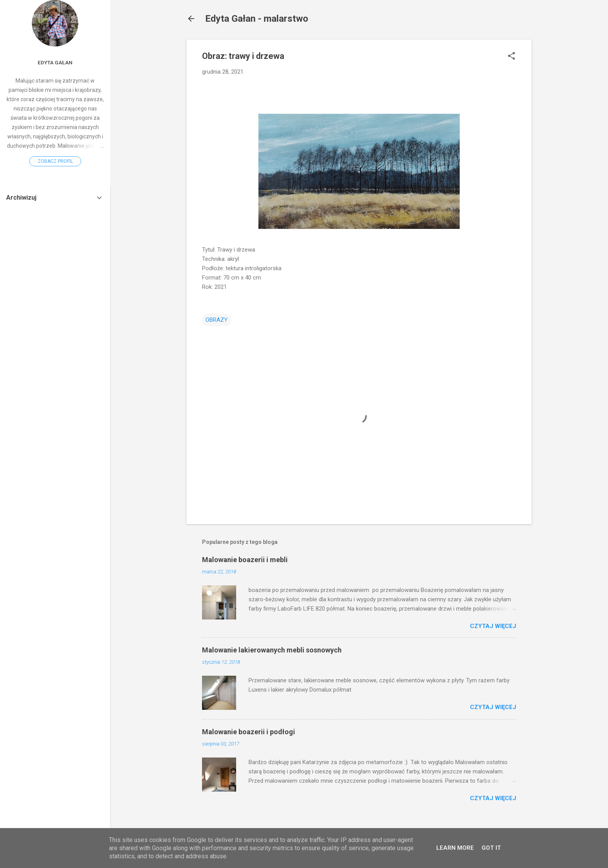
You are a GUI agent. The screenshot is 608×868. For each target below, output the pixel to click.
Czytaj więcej (493, 626)
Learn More (455, 848)
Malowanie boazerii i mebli (245, 560)
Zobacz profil (55, 161)
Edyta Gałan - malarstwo (257, 19)
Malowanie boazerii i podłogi (249, 732)
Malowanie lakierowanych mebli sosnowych (272, 650)
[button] (511, 57)
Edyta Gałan (55, 62)
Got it (491, 848)
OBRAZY (217, 320)
